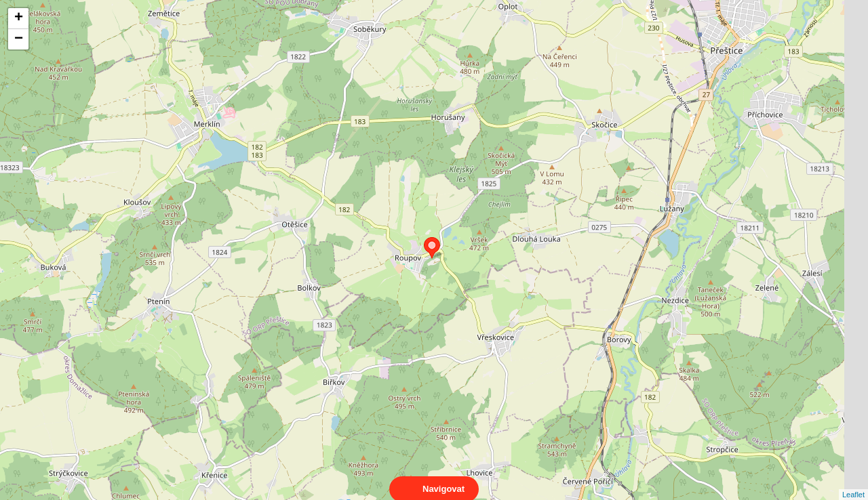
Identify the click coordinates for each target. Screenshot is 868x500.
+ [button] (19, 18)
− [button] (19, 39)
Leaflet (853, 482)
